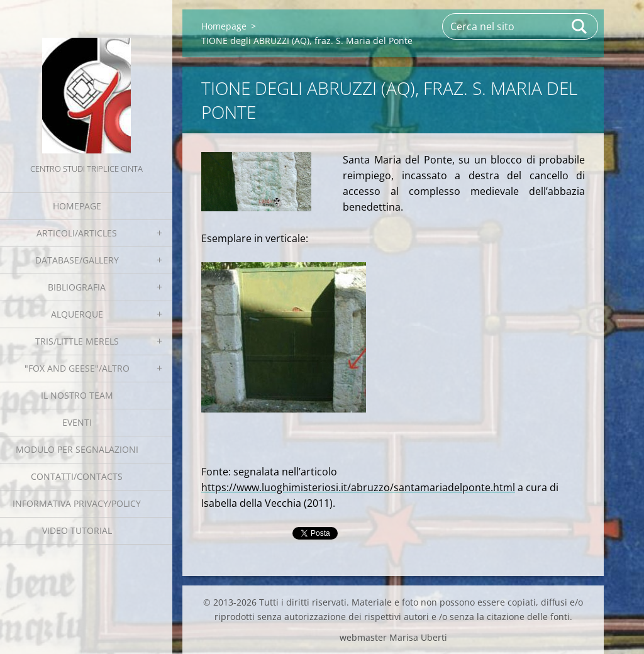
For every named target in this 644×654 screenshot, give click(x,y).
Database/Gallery (77, 260)
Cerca (580, 26)
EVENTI (77, 422)
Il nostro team (77, 395)
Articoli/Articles (77, 233)
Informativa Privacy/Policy (77, 503)
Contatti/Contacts (77, 476)
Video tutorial (77, 530)
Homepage (77, 206)
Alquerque (77, 314)
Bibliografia (77, 287)
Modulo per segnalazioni (77, 449)
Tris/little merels (77, 341)
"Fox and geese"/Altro (77, 368)
